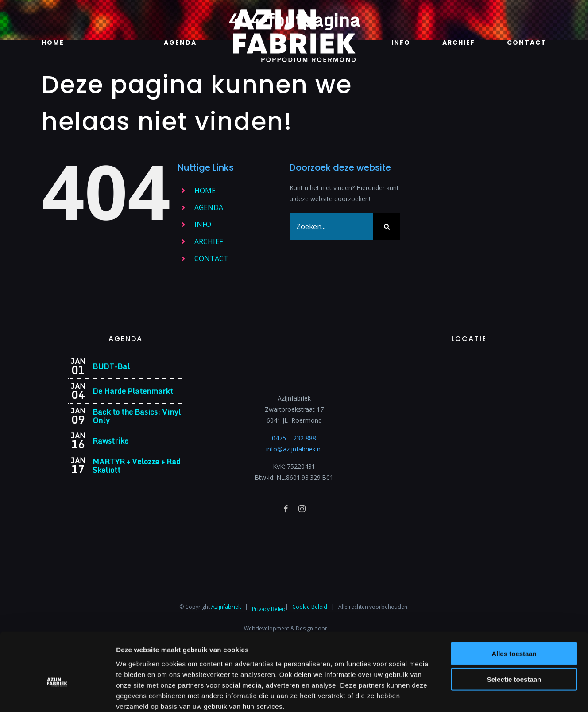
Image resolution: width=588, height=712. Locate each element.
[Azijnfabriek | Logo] (294, 12)
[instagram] (302, 509)
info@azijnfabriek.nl (294, 449)
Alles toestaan (514, 606)
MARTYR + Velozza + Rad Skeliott (137, 466)
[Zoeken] (387, 226)
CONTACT (211, 258)
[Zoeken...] (332, 226)
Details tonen (478, 694)
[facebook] (286, 509)
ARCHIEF (209, 241)
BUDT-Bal (111, 366)
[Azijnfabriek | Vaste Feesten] (469, 360)
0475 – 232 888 (294, 438)
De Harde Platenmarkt (133, 391)
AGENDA (209, 207)
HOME (205, 191)
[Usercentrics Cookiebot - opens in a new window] (57, 695)
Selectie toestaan (514, 632)
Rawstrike (110, 441)
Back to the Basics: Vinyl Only (137, 416)
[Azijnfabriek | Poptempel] (294, 533)
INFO (203, 224)
